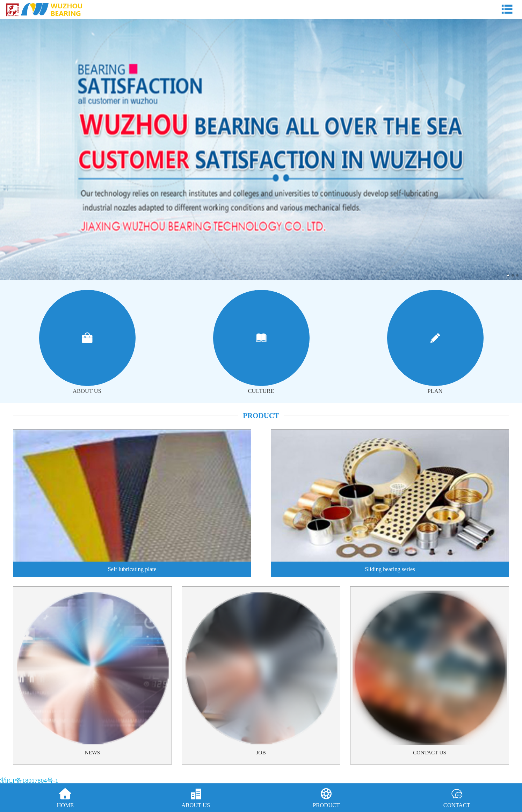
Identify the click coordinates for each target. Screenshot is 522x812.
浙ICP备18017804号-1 (29, 781)
